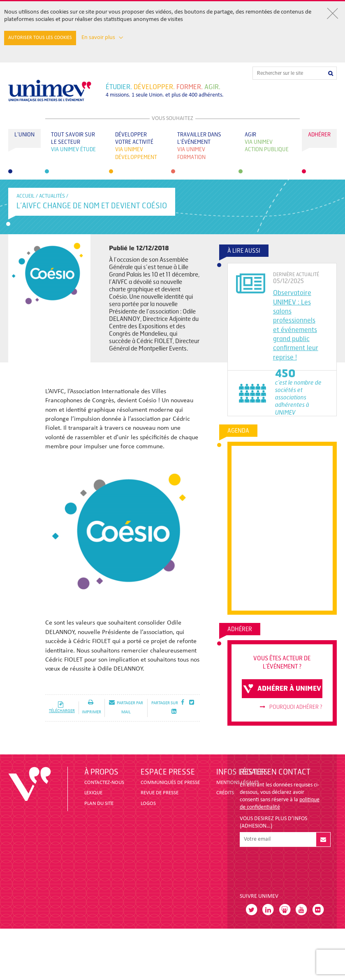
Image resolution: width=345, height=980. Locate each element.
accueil (25, 196)
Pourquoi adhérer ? (291, 707)
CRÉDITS (225, 793)
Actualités (52, 196)
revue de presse (160, 793)
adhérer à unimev (282, 689)
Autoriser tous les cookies (40, 38)
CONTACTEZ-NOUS (104, 783)
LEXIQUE (93, 793)
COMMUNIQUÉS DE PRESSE (170, 783)
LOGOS (148, 804)
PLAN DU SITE (99, 804)
